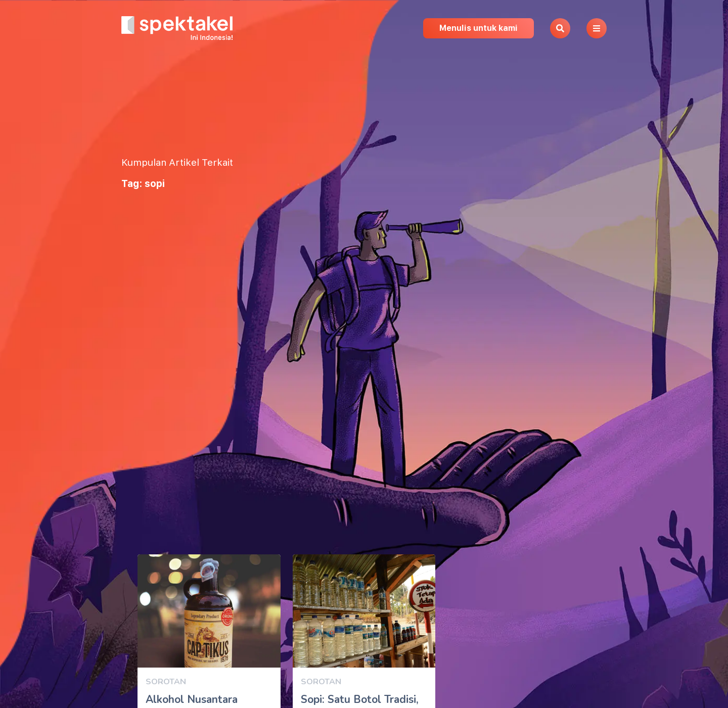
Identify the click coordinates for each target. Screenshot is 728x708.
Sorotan (166, 682)
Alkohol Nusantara (192, 699)
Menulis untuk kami (479, 28)
